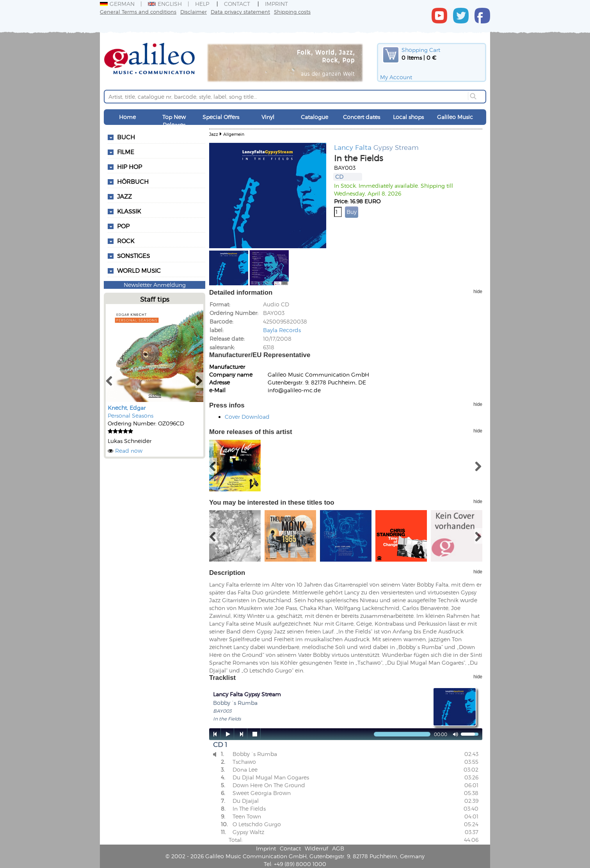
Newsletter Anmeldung (155, 285)
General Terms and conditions (138, 12)
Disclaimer (194, 12)
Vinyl (268, 117)
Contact (237, 4)
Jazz (214, 134)
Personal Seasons (131, 415)
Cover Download (247, 417)
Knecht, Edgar (127, 408)
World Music (139, 270)
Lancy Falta (353, 147)
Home (127, 117)
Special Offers (221, 117)
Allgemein (234, 134)
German (117, 4)
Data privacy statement (240, 12)
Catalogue (315, 117)
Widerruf (316, 848)
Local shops (408, 117)
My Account (396, 77)
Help (202, 4)
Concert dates (362, 117)
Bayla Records (282, 330)
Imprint (276, 4)
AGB (338, 848)
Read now (129, 451)
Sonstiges (133, 256)
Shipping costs (292, 12)
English (165, 4)
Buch (126, 137)
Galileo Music (455, 117)
